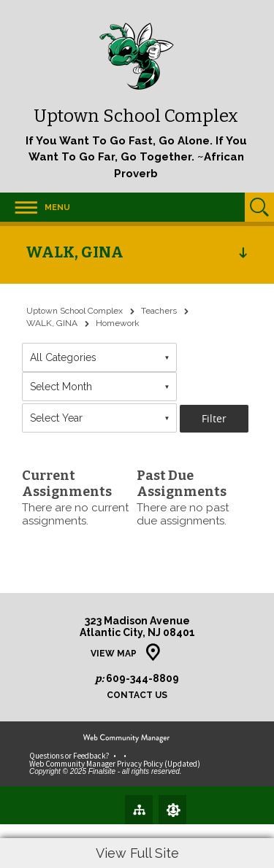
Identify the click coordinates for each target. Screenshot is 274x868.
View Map (114, 654)
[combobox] (99, 357)
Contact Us (137, 695)
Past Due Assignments (182, 484)
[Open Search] (259, 207)
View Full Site (137, 853)
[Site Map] (139, 809)
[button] (35, 207)
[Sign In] (172, 810)
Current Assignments (67, 484)
